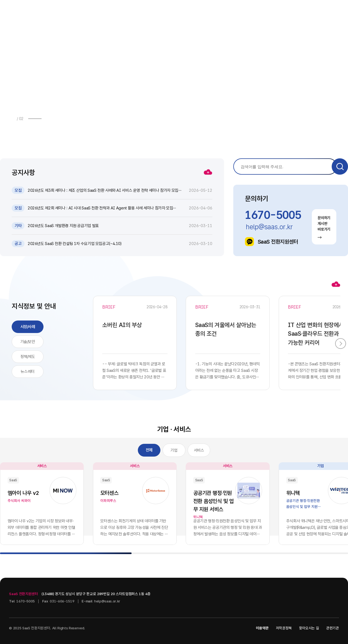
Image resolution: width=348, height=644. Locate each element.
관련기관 (333, 628)
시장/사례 (28, 327)
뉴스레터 (28, 372)
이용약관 (262, 628)
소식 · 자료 (153, 11)
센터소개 (274, 11)
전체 (149, 450)
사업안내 (113, 11)
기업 (174, 450)
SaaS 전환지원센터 (271, 242)
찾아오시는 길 (309, 628)
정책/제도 (28, 357)
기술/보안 (28, 342)
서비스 (199, 450)
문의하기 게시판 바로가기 (324, 227)
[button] (48, 119)
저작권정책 (284, 628)
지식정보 (192, 11)
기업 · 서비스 (233, 11)
